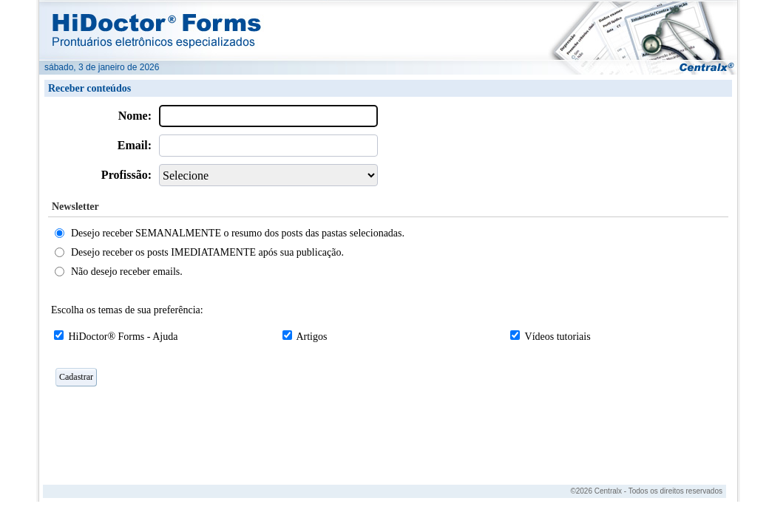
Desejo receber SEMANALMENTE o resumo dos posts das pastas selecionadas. (238, 233)
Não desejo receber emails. (127, 272)
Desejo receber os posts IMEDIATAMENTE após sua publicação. (207, 252)
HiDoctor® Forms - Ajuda (123, 337)
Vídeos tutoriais (558, 337)
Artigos (311, 337)
